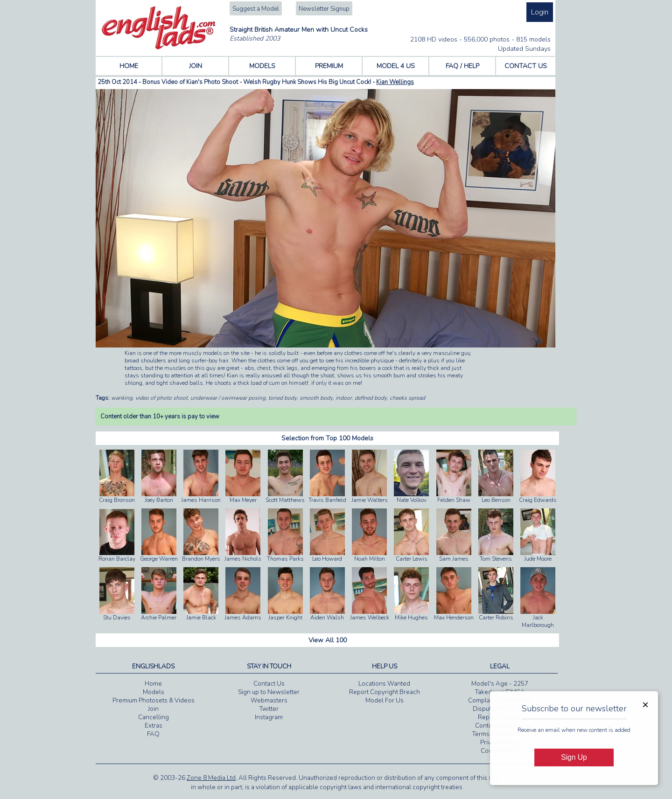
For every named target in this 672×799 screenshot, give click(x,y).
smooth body (316, 398)
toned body (283, 398)
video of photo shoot (161, 398)
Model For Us (385, 701)
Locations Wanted (384, 684)
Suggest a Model (256, 9)
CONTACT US (526, 66)
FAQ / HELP (462, 66)
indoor (344, 398)
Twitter (269, 709)
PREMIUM (329, 66)
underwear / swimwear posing (228, 398)
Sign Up (574, 757)
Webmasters (269, 701)
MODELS (262, 66)
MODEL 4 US (396, 66)
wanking (122, 398)
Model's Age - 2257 (500, 684)
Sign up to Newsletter (269, 692)
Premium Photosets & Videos (154, 701)
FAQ (153, 734)
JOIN (196, 66)
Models (154, 692)
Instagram (269, 717)
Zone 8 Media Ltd (211, 778)
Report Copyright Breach (385, 692)
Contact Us (269, 684)
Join (153, 709)
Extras (154, 726)
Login (540, 12)
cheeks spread (407, 398)
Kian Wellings (395, 82)
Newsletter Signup (324, 9)
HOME (129, 66)
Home (153, 684)
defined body (371, 398)
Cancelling (154, 717)
